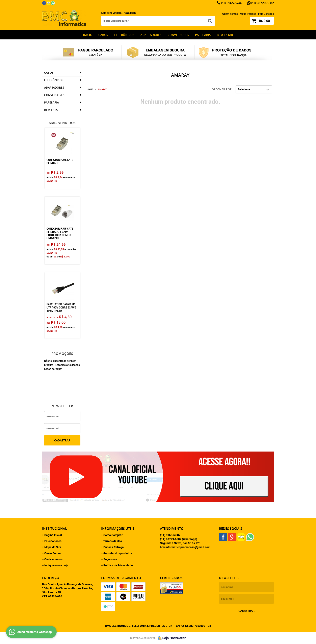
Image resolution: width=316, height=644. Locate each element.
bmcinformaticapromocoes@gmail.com (185, 547)
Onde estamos (53, 559)
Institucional (55, 529)
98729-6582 (263, 3)
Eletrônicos (124, 35)
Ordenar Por (222, 89)
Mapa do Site (53, 547)
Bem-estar (225, 35)
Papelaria (203, 35)
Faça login (130, 13)
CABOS (103, 35)
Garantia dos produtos (118, 553)
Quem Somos (230, 14)
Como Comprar (113, 535)
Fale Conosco (266, 14)
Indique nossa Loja (56, 565)
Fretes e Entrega (114, 547)
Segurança (110, 559)
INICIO (88, 35)
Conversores (178, 35)
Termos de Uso (113, 541)
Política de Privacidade (118, 565)
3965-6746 (232, 3)
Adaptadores (151, 35)
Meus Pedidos (248, 14)
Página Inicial (53, 535)
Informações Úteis (118, 529)
